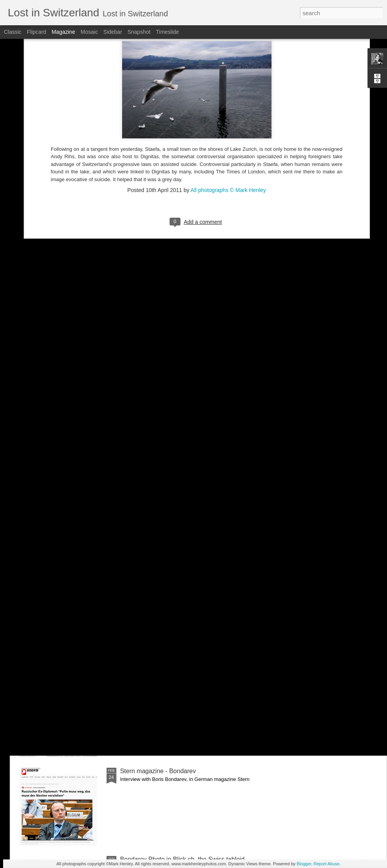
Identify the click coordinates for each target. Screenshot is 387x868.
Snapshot (139, 32)
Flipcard (37, 32)
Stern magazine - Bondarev (158, 771)
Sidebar (113, 32)
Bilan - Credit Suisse (148, 595)
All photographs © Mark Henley (228, 112)
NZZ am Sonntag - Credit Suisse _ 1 (170, 683)
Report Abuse (327, 864)
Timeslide (167, 32)
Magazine (64, 32)
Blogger (304, 864)
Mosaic (89, 32)
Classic (13, 32)
